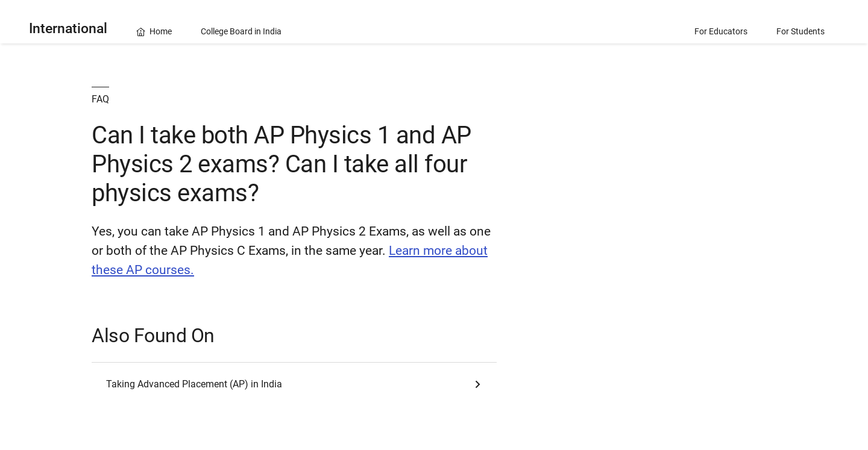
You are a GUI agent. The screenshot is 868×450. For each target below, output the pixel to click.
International (68, 29)
